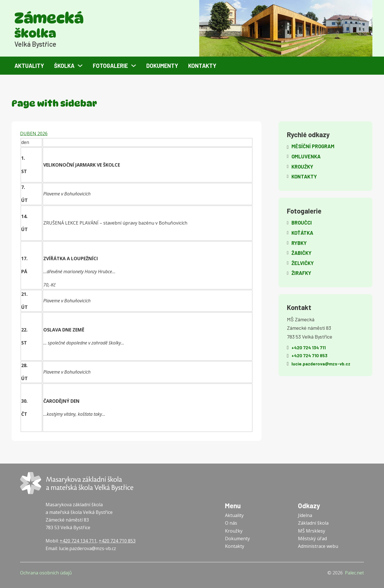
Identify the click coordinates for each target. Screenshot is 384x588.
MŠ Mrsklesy (312, 531)
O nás (231, 523)
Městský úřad (312, 539)
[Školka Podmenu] (80, 66)
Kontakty (202, 66)
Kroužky (234, 531)
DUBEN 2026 (34, 133)
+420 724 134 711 (78, 541)
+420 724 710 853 (117, 541)
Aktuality (29, 66)
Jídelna (305, 515)
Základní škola (313, 523)
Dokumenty (162, 66)
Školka (64, 66)
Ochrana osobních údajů (46, 573)
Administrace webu (318, 546)
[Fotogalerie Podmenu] (134, 66)
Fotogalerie (110, 66)
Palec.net (354, 573)
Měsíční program (313, 146)
